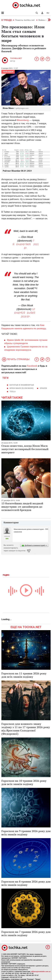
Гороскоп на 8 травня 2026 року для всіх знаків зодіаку (26, 883)
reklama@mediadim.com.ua (41, 972)
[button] (42, 13)
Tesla (13, 392)
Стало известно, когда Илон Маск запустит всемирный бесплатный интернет (25, 449)
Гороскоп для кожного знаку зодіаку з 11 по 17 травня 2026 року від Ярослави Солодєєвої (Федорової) (26, 729)
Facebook (32, 366)
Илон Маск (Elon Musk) (22, 388)
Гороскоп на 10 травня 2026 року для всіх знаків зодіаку (24, 782)
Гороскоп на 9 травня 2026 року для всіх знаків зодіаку (26, 833)
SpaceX (43, 388)
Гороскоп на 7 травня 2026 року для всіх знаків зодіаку (26, 933)
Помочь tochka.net (25, 20)
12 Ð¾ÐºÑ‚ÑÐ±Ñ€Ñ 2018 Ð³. (26, 313)
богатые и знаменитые (22, 385)
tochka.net (16, 58)
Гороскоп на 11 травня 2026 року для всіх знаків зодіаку (24, 675)
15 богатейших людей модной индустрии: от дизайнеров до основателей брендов (22, 507)
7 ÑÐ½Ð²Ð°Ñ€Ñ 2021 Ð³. (26, 244)
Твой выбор (8, 72)
